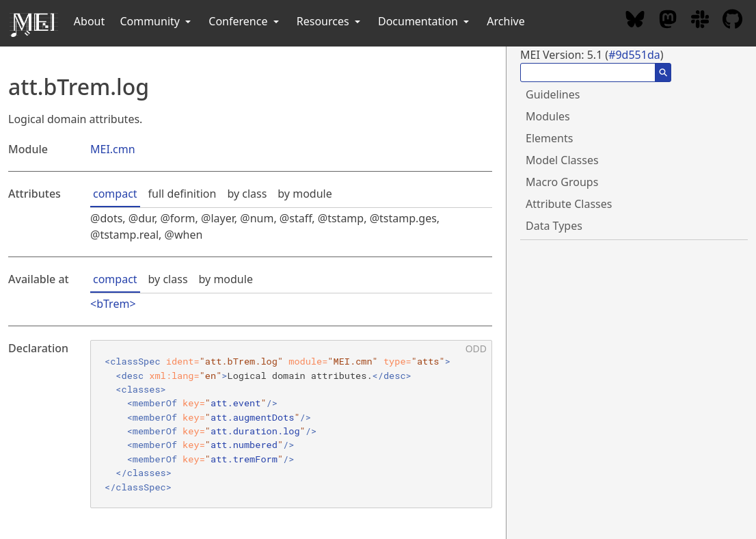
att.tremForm (244, 459)
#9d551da (634, 55)
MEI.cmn (113, 149)
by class (247, 194)
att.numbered (244, 445)
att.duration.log (255, 431)
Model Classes (562, 160)
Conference (245, 21)
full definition (183, 194)
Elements (549, 138)
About (89, 21)
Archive (505, 21)
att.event (235, 403)
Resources (330, 21)
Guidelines (553, 94)
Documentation (425, 21)
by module (305, 194)
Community (157, 21)
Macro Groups (562, 182)
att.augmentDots (252, 417)
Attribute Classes (569, 204)
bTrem (113, 304)
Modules (548, 116)
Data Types (554, 226)
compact (115, 194)
